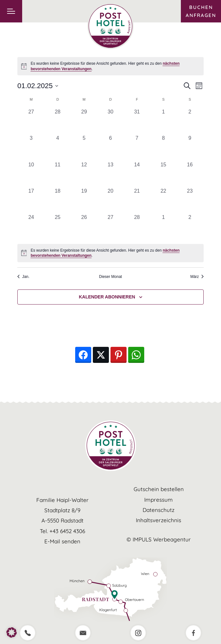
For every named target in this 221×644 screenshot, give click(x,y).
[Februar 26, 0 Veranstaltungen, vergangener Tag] (84, 227)
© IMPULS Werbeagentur (159, 539)
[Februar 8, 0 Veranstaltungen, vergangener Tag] (163, 147)
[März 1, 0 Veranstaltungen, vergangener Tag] (163, 227)
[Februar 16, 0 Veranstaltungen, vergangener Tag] (190, 174)
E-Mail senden (62, 541)
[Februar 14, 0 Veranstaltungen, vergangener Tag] (137, 174)
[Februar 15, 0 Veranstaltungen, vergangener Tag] (163, 174)
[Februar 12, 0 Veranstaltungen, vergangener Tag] (84, 174)
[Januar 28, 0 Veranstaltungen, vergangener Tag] (57, 121)
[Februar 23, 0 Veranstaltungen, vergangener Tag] (190, 200)
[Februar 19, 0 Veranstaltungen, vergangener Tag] (84, 200)
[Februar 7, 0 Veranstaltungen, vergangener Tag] (137, 147)
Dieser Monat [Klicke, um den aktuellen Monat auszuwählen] (110, 277)
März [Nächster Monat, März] (197, 277)
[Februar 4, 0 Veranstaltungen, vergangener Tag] (57, 147)
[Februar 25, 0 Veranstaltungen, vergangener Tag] (57, 227)
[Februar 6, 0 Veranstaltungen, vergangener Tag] (110, 147)
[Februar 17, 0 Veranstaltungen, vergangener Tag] (31, 200)
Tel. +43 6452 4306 (62, 531)
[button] (12, 632)
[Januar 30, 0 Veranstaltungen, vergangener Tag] (110, 121)
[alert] (110, 253)
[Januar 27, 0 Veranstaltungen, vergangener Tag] (31, 121)
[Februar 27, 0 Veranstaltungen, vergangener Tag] (110, 227)
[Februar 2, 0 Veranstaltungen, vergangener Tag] (190, 121)
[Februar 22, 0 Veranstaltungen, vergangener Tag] (163, 200)
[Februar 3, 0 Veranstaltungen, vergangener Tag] (31, 147)
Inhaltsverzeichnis (159, 520)
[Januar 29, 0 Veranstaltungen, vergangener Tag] (84, 121)
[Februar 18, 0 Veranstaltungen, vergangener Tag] (57, 200)
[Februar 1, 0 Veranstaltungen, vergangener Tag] (163, 121)
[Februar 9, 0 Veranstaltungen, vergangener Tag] (190, 147)
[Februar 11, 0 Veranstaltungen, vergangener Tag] (57, 174)
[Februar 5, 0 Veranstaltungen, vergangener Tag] (84, 147)
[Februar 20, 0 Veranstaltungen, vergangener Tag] (110, 200)
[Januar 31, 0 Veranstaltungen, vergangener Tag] (137, 121)
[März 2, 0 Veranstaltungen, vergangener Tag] (190, 227)
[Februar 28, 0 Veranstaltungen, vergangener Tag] (137, 227)
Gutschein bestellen (159, 489)
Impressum (159, 500)
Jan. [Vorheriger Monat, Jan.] (23, 277)
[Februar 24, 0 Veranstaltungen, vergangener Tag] (31, 227)
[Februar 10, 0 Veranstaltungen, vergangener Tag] (31, 174)
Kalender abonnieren (107, 297)
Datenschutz (159, 510)
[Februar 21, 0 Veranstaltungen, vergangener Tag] (137, 200)
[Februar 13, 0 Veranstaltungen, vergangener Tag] (110, 174)
